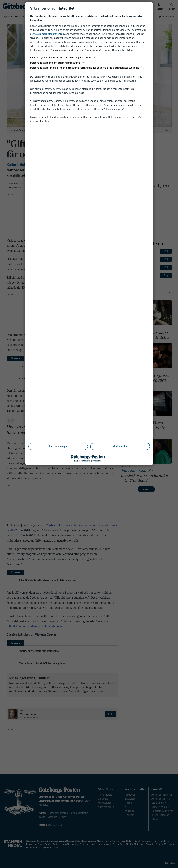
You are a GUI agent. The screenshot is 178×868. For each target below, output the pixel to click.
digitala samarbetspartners (45, 34)
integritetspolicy (40, 121)
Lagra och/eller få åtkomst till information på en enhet (63, 58)
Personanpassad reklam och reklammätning (57, 63)
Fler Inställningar (58, 446)
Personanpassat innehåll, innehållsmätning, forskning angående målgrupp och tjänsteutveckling (87, 68)
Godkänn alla (120, 446)
